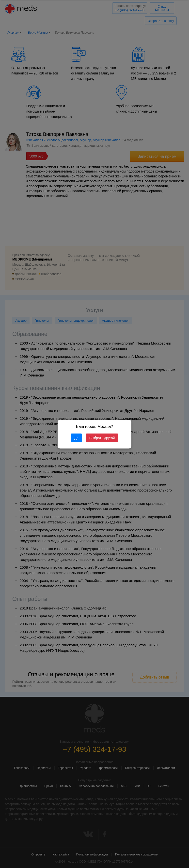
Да (76, 438)
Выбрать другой (102, 438)
